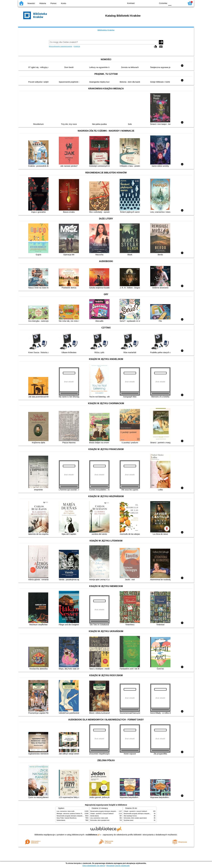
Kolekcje (77, 46)
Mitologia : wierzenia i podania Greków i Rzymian (72, 814)
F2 (181, 3)
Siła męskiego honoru (130, 816)
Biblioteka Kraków (106, 30)
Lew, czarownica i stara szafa (66, 811)
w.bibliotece (93, 835)
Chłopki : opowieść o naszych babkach (102, 814)
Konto (64, 3)
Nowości (31, 3)
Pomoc (53, 3)
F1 (174, 3)
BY (154, 3)
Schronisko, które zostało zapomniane (135, 818)
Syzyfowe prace (129, 820)
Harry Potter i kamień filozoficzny (67, 818)
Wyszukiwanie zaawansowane (61, 46)
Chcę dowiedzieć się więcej (94, 866)
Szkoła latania (61, 820)
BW (143, 3)
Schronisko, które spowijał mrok (100, 820)
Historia (43, 3)
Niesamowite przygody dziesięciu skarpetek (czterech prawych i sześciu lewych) (81, 816)
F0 (170, 3)
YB (149, 3)
